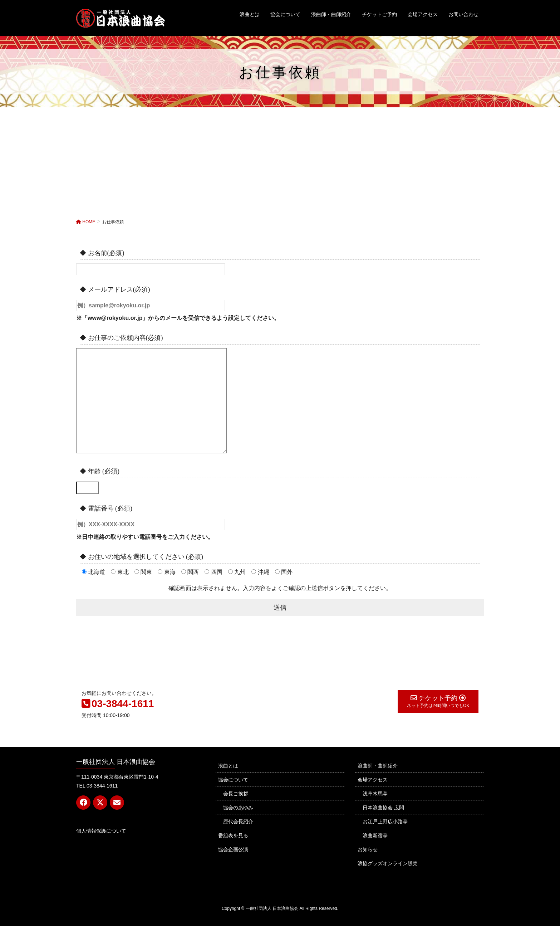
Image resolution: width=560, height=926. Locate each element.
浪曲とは (228, 766)
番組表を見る (233, 835)
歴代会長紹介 (238, 822)
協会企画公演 (233, 849)
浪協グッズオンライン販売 (388, 863)
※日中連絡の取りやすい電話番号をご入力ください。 (145, 537)
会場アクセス (373, 780)
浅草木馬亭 (375, 794)
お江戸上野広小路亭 (385, 822)
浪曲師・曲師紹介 (378, 766)
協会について (233, 780)
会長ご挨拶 (236, 794)
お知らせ (368, 849)
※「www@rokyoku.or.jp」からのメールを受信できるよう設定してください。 (178, 318)
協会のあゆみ (238, 808)
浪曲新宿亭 (375, 835)
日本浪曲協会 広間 (383, 808)
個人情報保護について (101, 831)
